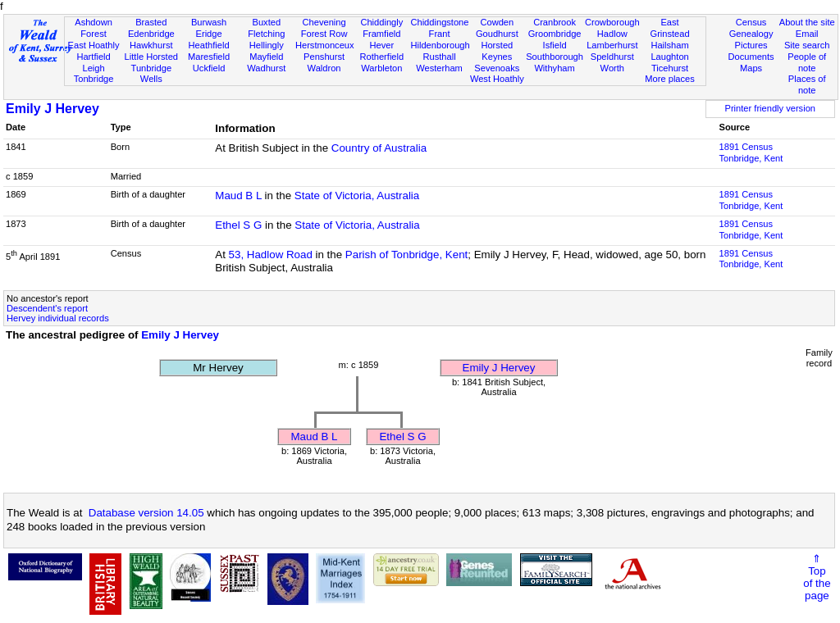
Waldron (324, 68)
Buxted (267, 22)
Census (751, 22)
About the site (807, 22)
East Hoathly (94, 45)
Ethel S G (238, 225)
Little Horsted (151, 57)
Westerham (439, 68)
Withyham (554, 68)
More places (670, 79)
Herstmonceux (325, 45)
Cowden (497, 22)
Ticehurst (670, 68)
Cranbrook (555, 22)
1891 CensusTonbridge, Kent (751, 152)
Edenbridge (151, 34)
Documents (751, 57)
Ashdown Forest (94, 28)
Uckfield (209, 68)
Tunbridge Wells (152, 74)
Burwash (209, 22)
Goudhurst (497, 34)
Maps (751, 68)
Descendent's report (47, 308)
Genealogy (751, 34)
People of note (807, 62)
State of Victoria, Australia (357, 196)
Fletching (266, 34)
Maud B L (238, 196)
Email (807, 34)
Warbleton (381, 68)
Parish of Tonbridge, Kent (406, 255)
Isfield (555, 45)
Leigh (93, 68)
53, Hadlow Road (271, 255)
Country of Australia (379, 148)
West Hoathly (497, 79)
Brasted (151, 22)
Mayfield (266, 57)
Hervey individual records (58, 318)
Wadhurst (266, 68)
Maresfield (209, 57)
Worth (612, 68)
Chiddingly (381, 22)
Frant (440, 34)
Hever (382, 45)
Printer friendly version (770, 108)
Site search (807, 45)
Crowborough (612, 22)
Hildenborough (440, 45)
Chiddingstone (439, 22)
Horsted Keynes (497, 51)
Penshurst (324, 57)
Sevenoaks (497, 68)
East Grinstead (669, 28)
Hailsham (669, 45)
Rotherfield (381, 57)
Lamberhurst (612, 45)
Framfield (381, 34)
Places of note (807, 84)
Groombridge (555, 34)
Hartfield (93, 57)
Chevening (324, 22)
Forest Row (324, 34)
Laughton (669, 57)
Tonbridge (94, 79)
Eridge (209, 34)
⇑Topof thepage (817, 577)
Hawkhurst (151, 45)
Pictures (751, 45)
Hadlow (612, 34)
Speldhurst (612, 57)
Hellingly (267, 45)
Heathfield (209, 45)
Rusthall (440, 57)
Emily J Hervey (52, 109)
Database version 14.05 (146, 513)
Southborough (555, 57)
